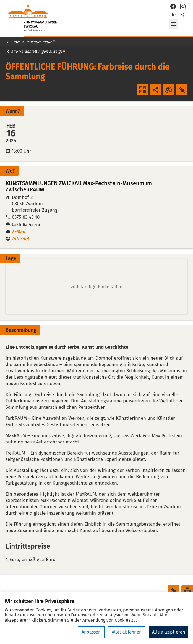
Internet (20, 239)
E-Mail (19, 232)
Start (15, 42)
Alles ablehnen (127, 632)
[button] (173, 24)
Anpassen (91, 632)
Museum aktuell (40, 42)
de (173, 15)
